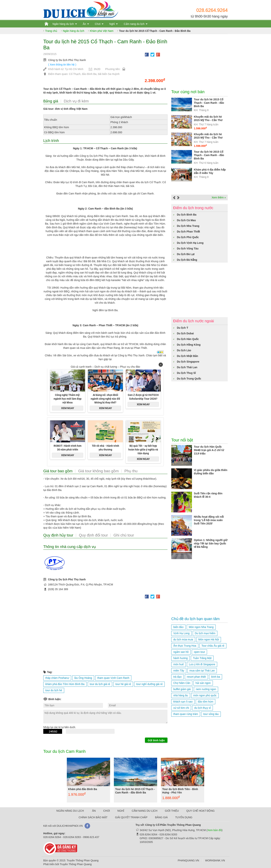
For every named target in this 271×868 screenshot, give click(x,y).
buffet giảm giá (182, 689)
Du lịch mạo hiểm (205, 633)
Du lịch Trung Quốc (189, 379)
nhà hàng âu (181, 695)
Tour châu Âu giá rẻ (213, 646)
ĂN (94, 811)
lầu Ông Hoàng (83, 678)
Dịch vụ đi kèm (76, 101)
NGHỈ (121, 811)
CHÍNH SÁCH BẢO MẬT (93, 817)
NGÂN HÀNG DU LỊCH (70, 811)
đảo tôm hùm (206, 702)
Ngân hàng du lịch (63, 24)
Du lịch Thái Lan (187, 367)
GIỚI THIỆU (172, 811)
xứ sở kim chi (181, 708)
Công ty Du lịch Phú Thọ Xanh (67, 60)
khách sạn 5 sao (183, 702)
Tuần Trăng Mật (202, 658)
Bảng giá (51, 101)
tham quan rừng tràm (186, 714)
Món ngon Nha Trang (201, 627)
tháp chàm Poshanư (57, 678)
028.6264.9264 (212, 10)
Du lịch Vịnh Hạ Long (190, 243)
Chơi (98, 24)
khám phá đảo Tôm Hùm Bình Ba (65, 684)
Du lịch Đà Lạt (186, 254)
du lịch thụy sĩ (202, 708)
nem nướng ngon (206, 689)
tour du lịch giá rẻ (100, 684)
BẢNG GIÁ (161, 817)
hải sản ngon (203, 683)
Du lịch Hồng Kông (189, 345)
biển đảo (178, 627)
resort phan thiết (196, 677)
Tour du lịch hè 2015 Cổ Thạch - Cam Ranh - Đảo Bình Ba (155, 31)
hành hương (180, 658)
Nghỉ (112, 24)
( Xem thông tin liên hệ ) (62, 65)
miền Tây (179, 671)
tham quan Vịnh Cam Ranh (113, 678)
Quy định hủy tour (58, 535)
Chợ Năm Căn (182, 683)
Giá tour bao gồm (58, 471)
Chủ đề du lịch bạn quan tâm (195, 619)
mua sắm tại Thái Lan (202, 671)
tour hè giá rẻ (123, 684)
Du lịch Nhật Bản (188, 356)
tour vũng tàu (211, 714)
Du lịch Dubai (185, 333)
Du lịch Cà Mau (186, 220)
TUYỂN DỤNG (184, 817)
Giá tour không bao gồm (98, 471)
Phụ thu (131, 471)
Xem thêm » (219, 197)
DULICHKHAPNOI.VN (70, 826)
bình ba (216, 677)
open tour (199, 652)
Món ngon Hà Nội (209, 639)
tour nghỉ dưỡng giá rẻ (149, 684)
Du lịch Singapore (188, 362)
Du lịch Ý (183, 328)
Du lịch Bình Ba (187, 215)
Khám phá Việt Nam (102, 31)
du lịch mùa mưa (183, 639)
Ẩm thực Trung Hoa (185, 646)
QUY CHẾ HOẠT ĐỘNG (200, 811)
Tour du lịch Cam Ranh (64, 751)
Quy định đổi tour (93, 535)
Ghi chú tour (124, 535)
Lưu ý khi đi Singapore (202, 664)
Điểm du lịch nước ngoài (194, 321)
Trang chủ (51, 31)
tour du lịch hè (54, 690)
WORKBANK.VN (215, 860)
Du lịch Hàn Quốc (188, 339)
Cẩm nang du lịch (134, 24)
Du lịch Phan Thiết (188, 232)
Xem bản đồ (215, 830)
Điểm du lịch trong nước (193, 208)
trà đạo (177, 677)
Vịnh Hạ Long (181, 633)
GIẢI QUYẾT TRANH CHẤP (131, 817)
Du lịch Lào (184, 350)
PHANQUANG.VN (188, 860)
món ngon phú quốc (205, 695)
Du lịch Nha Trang (188, 226)
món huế (179, 664)
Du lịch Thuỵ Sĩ (186, 373)
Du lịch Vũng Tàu (188, 248)
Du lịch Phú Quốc (188, 237)
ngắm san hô (181, 652)
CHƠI (107, 811)
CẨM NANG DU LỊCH (145, 811)
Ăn (84, 24)
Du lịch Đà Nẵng (187, 260)
